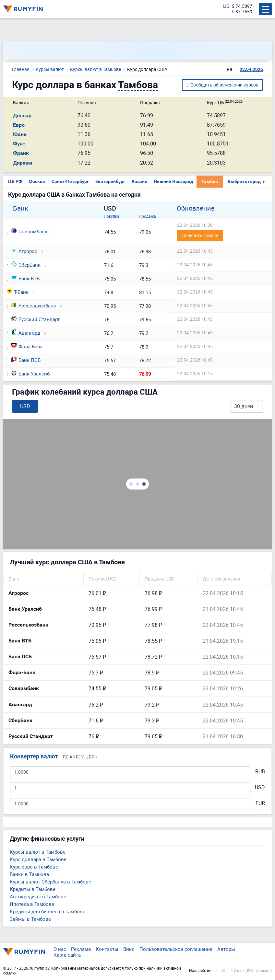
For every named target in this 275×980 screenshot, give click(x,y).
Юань (20, 134)
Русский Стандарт (36, 319)
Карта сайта (67, 955)
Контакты (107, 949)
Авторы (226, 949)
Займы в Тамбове (30, 919)
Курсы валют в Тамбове (38, 852)
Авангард (26, 333)
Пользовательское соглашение (176, 949)
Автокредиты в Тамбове (38, 896)
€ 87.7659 (242, 12)
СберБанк (26, 265)
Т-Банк (18, 292)
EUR (260, 803)
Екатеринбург (110, 181)
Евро (19, 125)
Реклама (81, 949)
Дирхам (23, 163)
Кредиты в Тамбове (33, 889)
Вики (129, 949)
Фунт (19, 144)
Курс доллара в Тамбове (38, 859)
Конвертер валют (34, 756)
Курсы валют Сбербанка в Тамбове (50, 882)
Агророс (24, 251)
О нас (60, 949)
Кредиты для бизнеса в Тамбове (48, 911)
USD (260, 787)
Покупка (112, 216)
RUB (260, 772)
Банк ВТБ (25, 278)
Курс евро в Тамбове (34, 867)
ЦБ (226, 6)
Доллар (22, 115)
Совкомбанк (29, 231)
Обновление (196, 208)
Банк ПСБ (26, 360)
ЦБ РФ (15, 181)
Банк (21, 208)
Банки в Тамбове (29, 874)
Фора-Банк (27, 346)
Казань (139, 181)
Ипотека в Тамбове (32, 904)
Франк (21, 153)
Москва (37, 181)
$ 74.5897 (242, 6)
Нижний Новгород (173, 181)
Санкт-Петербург (70, 181)
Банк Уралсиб (30, 374)
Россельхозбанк (34, 306)
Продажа (147, 216)
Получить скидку (200, 235)
